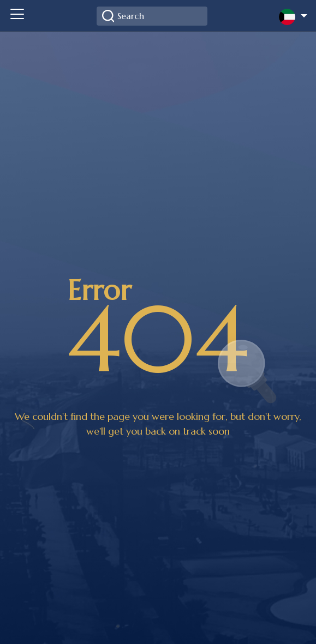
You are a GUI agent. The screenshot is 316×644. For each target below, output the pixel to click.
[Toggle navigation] (17, 16)
